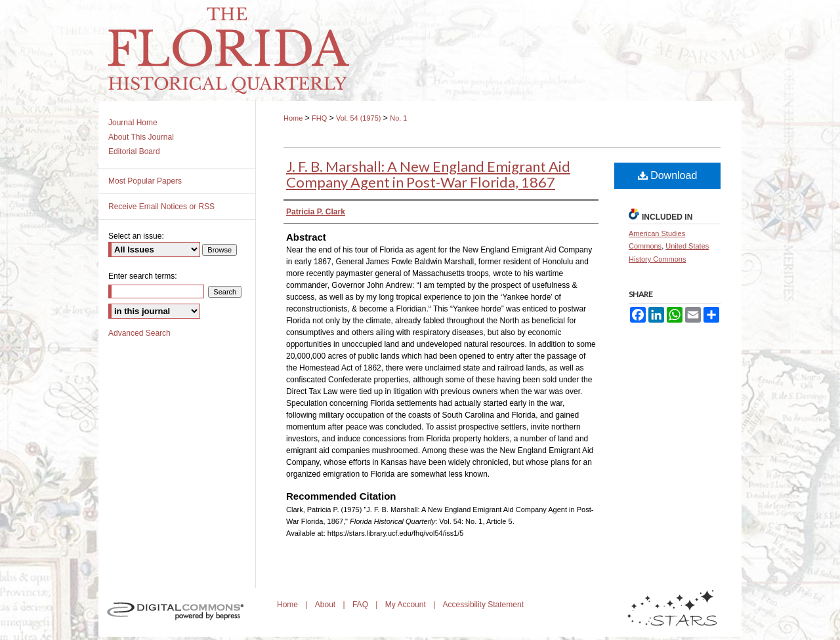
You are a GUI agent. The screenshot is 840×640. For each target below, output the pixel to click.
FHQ (319, 118)
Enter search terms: (143, 276)
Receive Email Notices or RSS (161, 207)
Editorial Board (134, 151)
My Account (407, 605)
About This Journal (141, 137)
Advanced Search (139, 333)
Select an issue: (136, 236)
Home (293, 118)
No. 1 (398, 118)
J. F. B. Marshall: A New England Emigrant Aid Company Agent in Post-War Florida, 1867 (428, 174)
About (326, 605)
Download (668, 175)
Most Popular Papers (145, 181)
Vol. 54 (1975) (359, 118)
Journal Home (133, 123)
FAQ (361, 605)
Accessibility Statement (483, 605)
